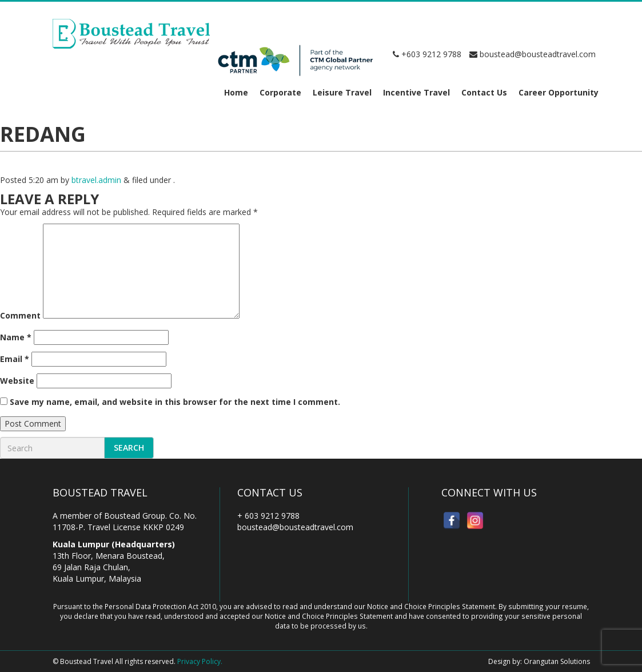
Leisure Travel (342, 92)
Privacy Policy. (200, 661)
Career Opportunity (559, 92)
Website (17, 381)
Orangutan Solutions (557, 661)
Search (129, 448)
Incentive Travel (416, 92)
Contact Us (484, 92)
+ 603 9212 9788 (268, 516)
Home (236, 92)
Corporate (280, 92)
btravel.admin (96, 180)
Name (16, 337)
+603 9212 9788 (427, 54)
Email (15, 359)
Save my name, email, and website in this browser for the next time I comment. (175, 402)
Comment (20, 315)
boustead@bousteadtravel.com (533, 54)
